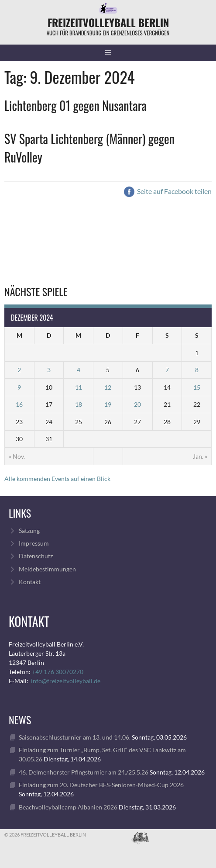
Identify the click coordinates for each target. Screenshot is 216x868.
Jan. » (200, 456)
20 (137, 404)
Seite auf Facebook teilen (168, 191)
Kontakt (30, 582)
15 (197, 387)
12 (108, 387)
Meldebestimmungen (47, 569)
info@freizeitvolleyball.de (66, 681)
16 (19, 404)
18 (79, 404)
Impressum (34, 543)
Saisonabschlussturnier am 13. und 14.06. (75, 737)
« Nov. (17, 456)
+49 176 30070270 (58, 672)
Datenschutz (36, 556)
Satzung (29, 531)
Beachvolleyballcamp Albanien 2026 (68, 807)
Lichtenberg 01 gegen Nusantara (75, 105)
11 (79, 387)
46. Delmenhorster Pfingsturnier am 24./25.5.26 (84, 772)
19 (108, 404)
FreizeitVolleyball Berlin (108, 22)
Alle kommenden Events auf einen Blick (57, 479)
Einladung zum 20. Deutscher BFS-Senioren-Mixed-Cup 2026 (101, 785)
